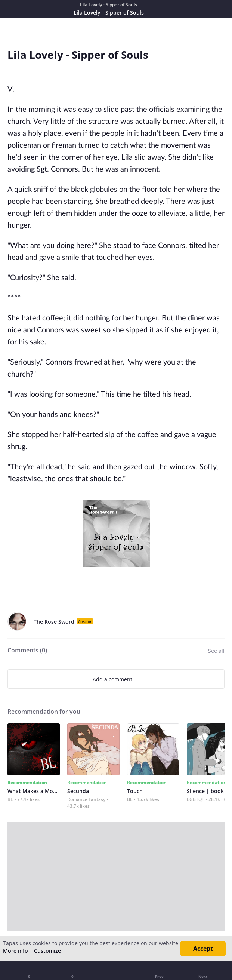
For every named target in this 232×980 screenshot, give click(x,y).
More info (16, 951)
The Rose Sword (54, 622)
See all (216, 651)
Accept (203, 949)
